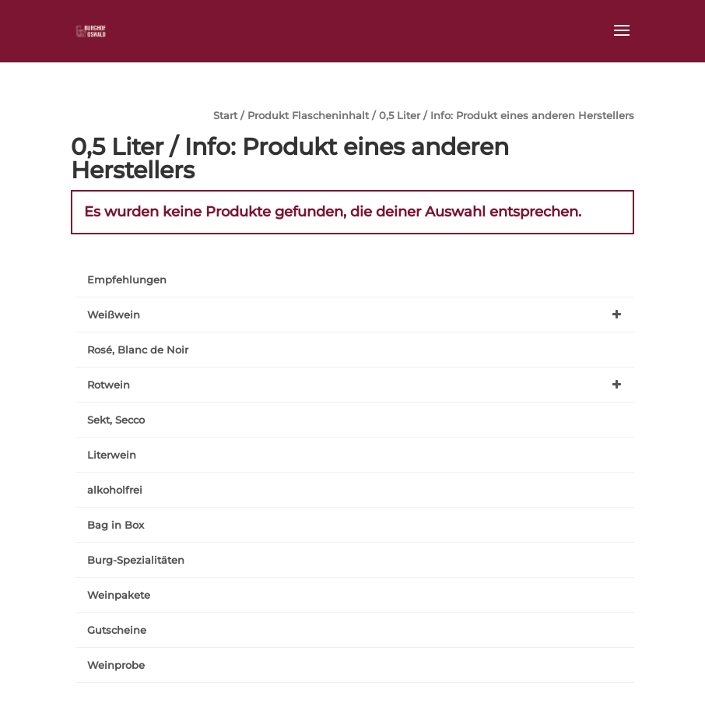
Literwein (112, 455)
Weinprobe (116, 665)
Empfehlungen (127, 280)
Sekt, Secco (116, 420)
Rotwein (357, 385)
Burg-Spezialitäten (136, 560)
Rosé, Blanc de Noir (138, 350)
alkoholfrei (115, 490)
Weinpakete (119, 595)
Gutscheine (117, 630)
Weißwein (357, 315)
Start (225, 116)
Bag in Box (116, 525)
